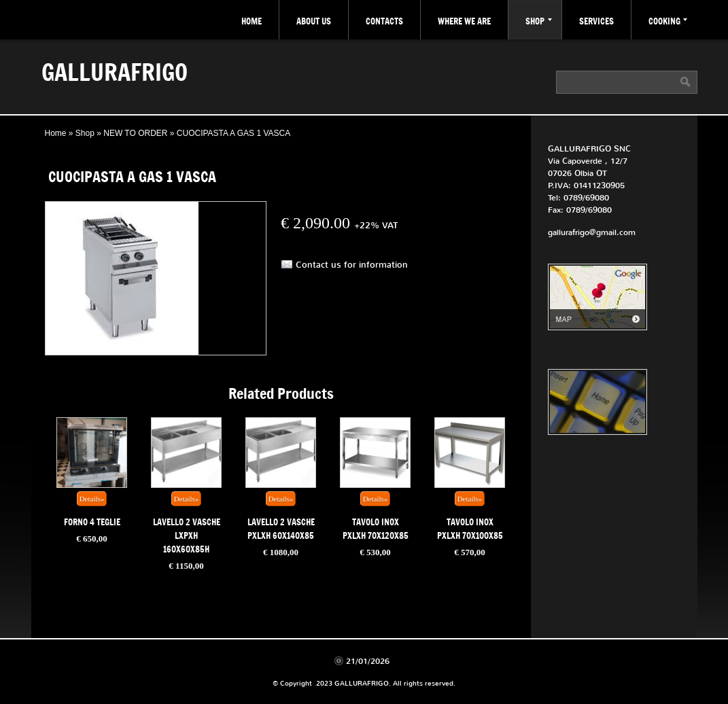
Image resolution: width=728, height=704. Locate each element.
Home (252, 21)
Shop (539, 21)
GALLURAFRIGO (115, 71)
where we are (464, 21)
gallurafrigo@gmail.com (592, 232)
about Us (314, 21)
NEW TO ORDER (135, 133)
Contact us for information (352, 265)
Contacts (384, 21)
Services (596, 21)
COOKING (668, 21)
